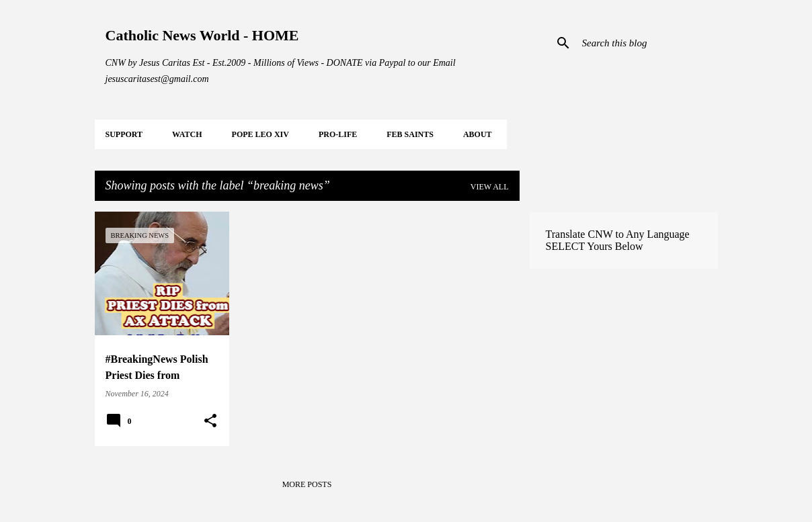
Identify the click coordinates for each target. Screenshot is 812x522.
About (478, 134)
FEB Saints (410, 134)
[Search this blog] (647, 43)
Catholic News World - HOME (202, 35)
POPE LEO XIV (260, 134)
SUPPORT (124, 134)
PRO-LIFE (338, 134)
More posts (307, 484)
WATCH (187, 134)
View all (490, 187)
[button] (210, 421)
